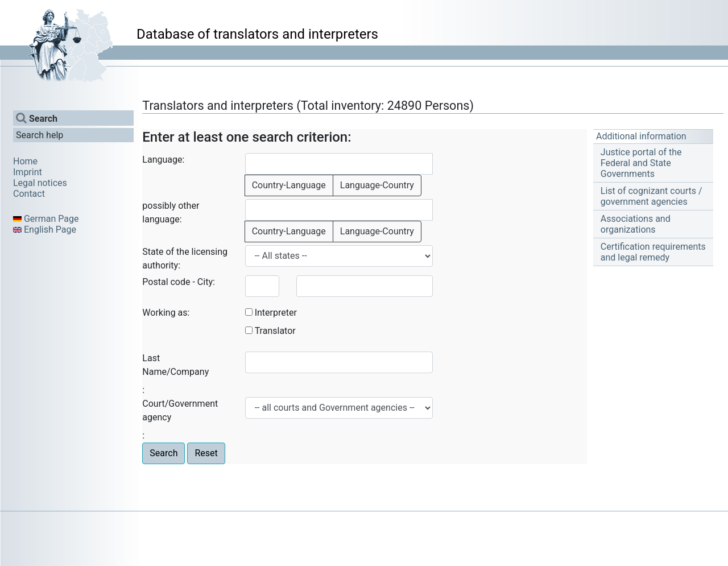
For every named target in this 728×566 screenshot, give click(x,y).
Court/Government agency (180, 410)
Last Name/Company (175, 365)
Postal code (166, 282)
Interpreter (276, 313)
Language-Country (377, 185)
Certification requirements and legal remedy (653, 252)
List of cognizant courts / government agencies (652, 196)
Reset (206, 453)
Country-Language (289, 185)
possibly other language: (171, 212)
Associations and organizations (636, 224)
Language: (163, 160)
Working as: (166, 313)
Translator (275, 331)
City (205, 282)
